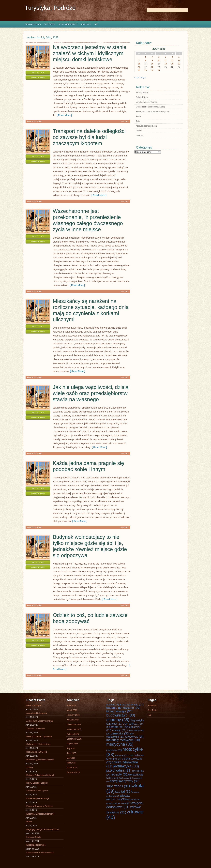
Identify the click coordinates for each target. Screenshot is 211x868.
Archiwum (86, 24)
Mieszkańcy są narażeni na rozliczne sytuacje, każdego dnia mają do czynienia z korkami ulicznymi (91, 310)
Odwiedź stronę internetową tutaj (150, 107)
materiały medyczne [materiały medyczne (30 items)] (123, 740)
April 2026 (71, 705)
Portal (139, 116)
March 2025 (72, 768)
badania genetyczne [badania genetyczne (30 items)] (123, 708)
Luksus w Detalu (34, 837)
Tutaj (138, 121)
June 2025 (71, 753)
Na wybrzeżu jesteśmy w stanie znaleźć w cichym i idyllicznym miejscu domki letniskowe (90, 53)
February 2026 (73, 715)
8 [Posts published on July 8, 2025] (146, 61)
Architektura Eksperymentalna (40, 721)
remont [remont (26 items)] (117, 778)
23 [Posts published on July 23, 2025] (152, 67)
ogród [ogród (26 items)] (116, 759)
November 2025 (74, 729)
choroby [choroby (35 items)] (118, 720)
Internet (139, 136)
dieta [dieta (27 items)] (117, 724)
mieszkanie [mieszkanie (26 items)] (114, 750)
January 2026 (73, 720)
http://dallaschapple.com (147, 126)
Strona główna (33, 24)
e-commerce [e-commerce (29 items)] (117, 727)
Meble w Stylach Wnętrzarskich (40, 760)
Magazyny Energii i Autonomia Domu (43, 829)
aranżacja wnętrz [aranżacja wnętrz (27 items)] (131, 705)
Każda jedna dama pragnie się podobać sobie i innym (88, 466)
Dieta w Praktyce (34, 705)
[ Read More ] (64, 115)
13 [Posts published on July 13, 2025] (179, 61)
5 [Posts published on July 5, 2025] (172, 57)
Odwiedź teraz (142, 97)
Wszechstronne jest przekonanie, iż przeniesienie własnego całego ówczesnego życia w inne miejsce (88, 220)
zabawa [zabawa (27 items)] (125, 803)
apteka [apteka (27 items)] (113, 705)
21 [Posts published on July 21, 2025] (139, 67)
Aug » (143, 77)
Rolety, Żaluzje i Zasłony (37, 783)
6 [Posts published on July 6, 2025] (179, 57)
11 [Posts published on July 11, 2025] (166, 61)
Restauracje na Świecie (37, 752)
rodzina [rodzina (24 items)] (128, 778)
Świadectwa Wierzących (37, 791)
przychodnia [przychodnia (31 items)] (119, 770)
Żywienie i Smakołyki (36, 729)
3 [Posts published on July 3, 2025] (159, 57)
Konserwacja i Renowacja (38, 798)
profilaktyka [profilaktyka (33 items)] (126, 766)
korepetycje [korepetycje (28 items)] (134, 737)
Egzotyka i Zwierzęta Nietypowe (40, 814)
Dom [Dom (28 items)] (128, 724)
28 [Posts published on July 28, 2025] (139, 70)
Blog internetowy (68, 24)
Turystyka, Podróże (50, 8)
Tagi (96, 24)
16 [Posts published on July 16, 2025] (152, 64)
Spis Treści (50, 24)
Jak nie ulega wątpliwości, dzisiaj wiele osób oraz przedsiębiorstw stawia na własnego (91, 393)
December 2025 (74, 725)
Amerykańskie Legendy (37, 713)
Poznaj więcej (142, 92)
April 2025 (71, 763)
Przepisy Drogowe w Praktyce (39, 806)
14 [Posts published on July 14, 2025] (139, 64)
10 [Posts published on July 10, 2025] (159, 61)
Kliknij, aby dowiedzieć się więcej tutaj (153, 112)
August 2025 (72, 744)
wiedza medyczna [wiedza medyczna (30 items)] (118, 797)
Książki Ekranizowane (36, 845)
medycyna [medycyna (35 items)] (120, 744)
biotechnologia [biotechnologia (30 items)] (119, 711)
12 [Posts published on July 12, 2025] (172, 61)
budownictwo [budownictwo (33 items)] (121, 715)
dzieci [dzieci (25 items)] (139, 724)
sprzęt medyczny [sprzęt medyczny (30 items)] (125, 781)
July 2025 (71, 748)
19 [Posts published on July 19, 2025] (172, 64)
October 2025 (73, 734)
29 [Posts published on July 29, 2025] (145, 70)
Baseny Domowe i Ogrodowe (39, 736)
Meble (29, 822)
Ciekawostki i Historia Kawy (38, 744)
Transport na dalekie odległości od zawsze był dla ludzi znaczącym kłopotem (89, 137)
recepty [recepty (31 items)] (120, 774)
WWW (139, 131)
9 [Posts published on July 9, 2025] (152, 61)
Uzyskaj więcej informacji (147, 102)
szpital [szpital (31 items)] (123, 791)
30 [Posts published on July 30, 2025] (152, 70)
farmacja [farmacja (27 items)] (119, 730)
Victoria (30, 767)
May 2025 (71, 758)
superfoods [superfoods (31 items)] (118, 786)
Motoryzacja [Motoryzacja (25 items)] (122, 755)
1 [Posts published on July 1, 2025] (146, 57)
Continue (124, 121)
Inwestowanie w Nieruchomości (40, 853)
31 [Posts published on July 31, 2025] (159, 70)
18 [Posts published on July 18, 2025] (166, 64)
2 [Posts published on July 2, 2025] (152, 57)
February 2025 (73, 772)
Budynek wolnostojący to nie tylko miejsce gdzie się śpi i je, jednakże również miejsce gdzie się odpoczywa (90, 546)
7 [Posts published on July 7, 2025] (139, 61)
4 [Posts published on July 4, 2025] (166, 57)
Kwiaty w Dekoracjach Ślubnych (40, 775)
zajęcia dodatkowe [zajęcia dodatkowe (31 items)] (124, 805)
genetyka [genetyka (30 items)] (120, 733)
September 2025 (74, 739)
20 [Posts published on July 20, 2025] (179, 64)
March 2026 (72, 710)
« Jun (137, 77)
